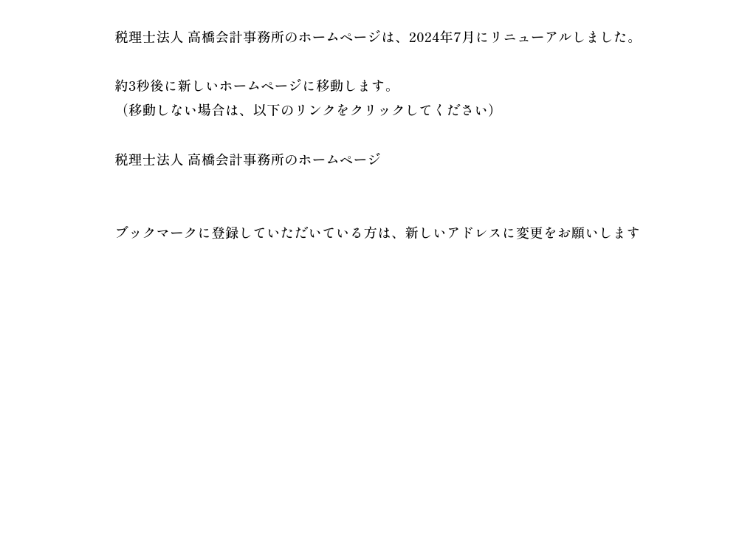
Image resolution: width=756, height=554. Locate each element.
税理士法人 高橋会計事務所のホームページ (248, 159)
